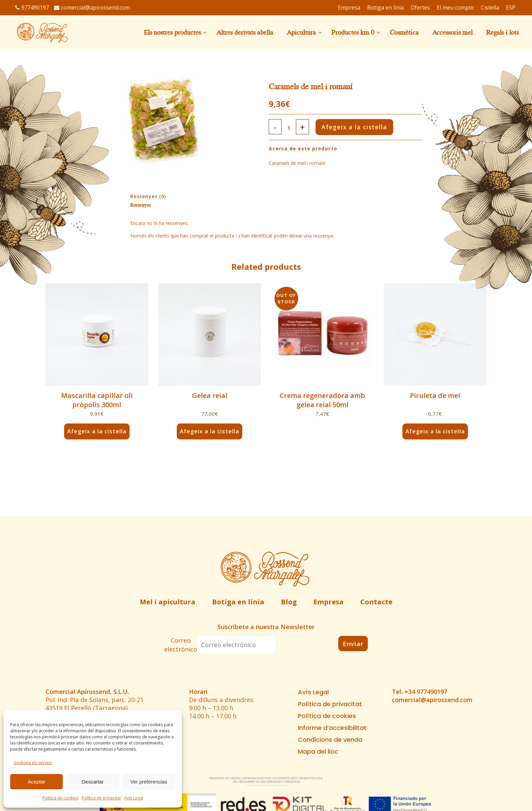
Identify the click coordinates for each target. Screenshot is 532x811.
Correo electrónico (181, 645)
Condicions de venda (330, 740)
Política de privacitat (101, 798)
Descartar (92, 782)
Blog (289, 602)
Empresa (329, 602)
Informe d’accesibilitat (332, 728)
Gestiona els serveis (33, 763)
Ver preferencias (149, 782)
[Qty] (291, 128)
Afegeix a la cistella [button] (97, 431)
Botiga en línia (238, 602)
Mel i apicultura (168, 602)
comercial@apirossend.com (92, 7)
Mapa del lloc (318, 752)
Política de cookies (60, 798)
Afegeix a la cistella (364, 127)
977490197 (32, 7)
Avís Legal (134, 798)
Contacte (376, 602)
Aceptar (37, 782)
